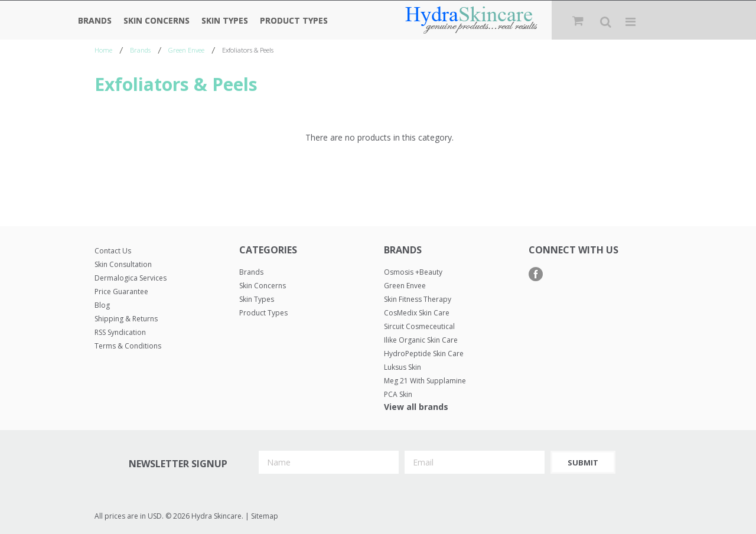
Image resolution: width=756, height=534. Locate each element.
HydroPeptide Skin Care (424, 354)
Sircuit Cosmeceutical (419, 326)
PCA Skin (398, 394)
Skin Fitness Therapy (418, 299)
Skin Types (225, 20)
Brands (95, 20)
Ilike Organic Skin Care (421, 340)
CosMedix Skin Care (417, 313)
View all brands (416, 407)
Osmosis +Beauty (413, 272)
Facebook (536, 274)
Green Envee (186, 50)
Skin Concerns (157, 20)
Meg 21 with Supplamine (425, 381)
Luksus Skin (403, 367)
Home (103, 50)
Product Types (294, 20)
